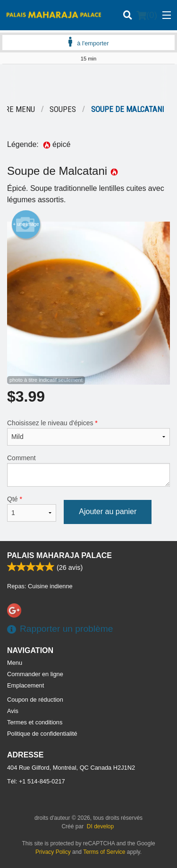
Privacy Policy (53, 852)
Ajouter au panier (108, 511)
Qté (32, 508)
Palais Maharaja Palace (59, 555)
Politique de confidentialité (42, 734)
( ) (147, 15)
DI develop (100, 826)
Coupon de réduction (35, 700)
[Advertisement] (88, 83)
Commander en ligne (35, 674)
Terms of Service (104, 852)
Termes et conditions (35, 722)
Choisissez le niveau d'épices (88, 432)
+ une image (26, 224)
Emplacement (25, 685)
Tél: (36, 781)
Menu (15, 663)
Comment (88, 470)
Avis (13, 711)
